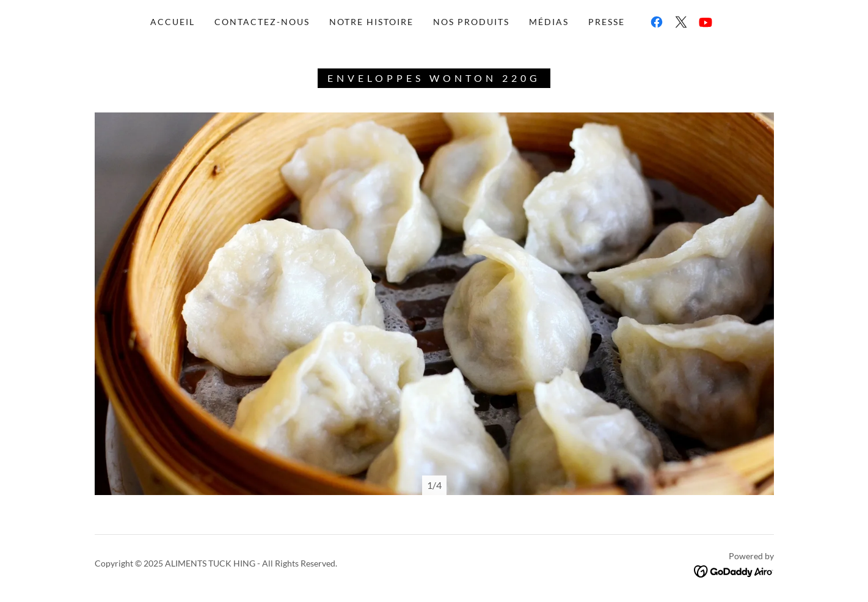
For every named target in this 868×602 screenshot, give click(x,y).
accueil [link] (173, 22)
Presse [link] (607, 22)
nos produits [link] (471, 22)
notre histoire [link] (371, 22)
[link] (657, 22)
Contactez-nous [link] (262, 22)
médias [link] (549, 22)
